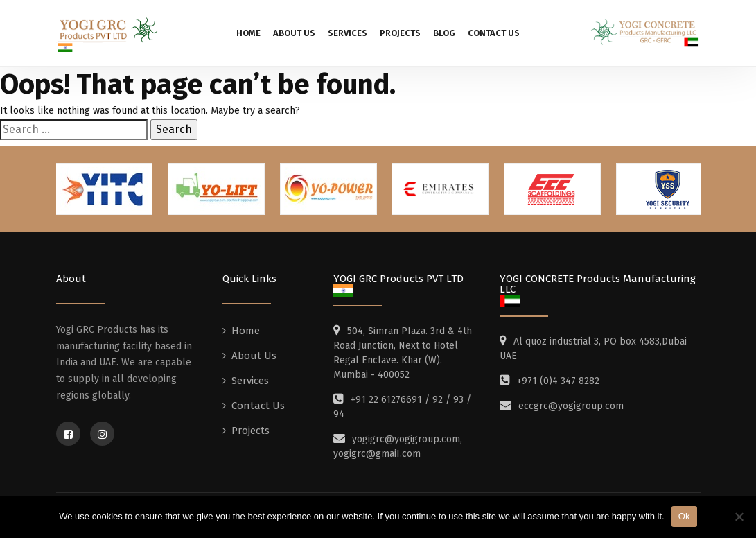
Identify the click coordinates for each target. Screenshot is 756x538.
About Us (294, 33)
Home (248, 33)
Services (348, 33)
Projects (400, 33)
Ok (684, 516)
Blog (444, 33)
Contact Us (494, 33)
